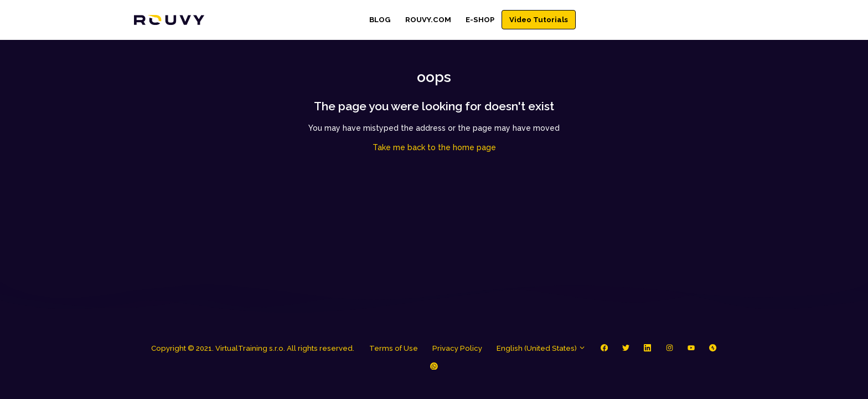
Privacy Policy (457, 348)
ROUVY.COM (428, 20)
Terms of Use (394, 348)
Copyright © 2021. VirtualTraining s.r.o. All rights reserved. (253, 348)
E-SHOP (480, 20)
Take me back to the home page (434, 147)
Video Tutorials (539, 20)
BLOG (380, 20)
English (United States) (541, 348)
